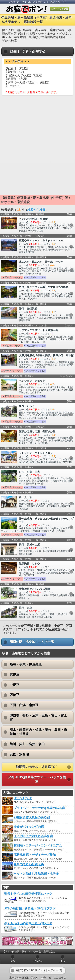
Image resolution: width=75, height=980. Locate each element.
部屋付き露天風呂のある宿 (32, 817)
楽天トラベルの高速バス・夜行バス (28, 923)
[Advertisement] (37, 127)
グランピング (23, 798)
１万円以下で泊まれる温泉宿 (33, 836)
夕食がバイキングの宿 (29, 827)
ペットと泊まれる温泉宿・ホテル (36, 874)
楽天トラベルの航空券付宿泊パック (28, 894)
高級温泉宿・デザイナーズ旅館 (35, 855)
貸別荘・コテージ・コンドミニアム (38, 845)
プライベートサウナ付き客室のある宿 (39, 808)
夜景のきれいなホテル (29, 864)
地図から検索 (36, 210)
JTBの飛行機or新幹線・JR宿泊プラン (30, 908)
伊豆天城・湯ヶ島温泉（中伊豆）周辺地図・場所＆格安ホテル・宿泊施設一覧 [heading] (36, 20)
